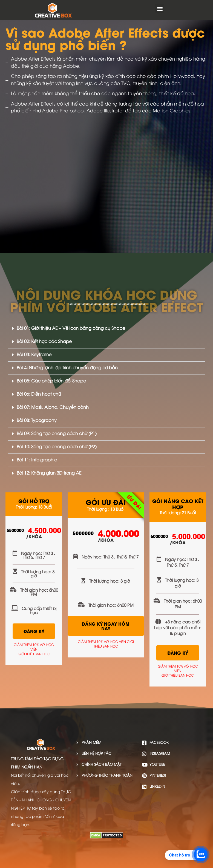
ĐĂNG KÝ (34, 631)
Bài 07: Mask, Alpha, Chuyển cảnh (53, 408)
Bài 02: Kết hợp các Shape (44, 342)
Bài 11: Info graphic (37, 460)
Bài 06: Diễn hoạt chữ (39, 394)
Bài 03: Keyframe (34, 355)
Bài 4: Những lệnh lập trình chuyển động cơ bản (67, 368)
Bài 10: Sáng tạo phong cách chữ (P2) (57, 447)
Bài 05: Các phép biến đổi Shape (51, 381)
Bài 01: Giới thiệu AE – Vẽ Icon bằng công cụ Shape (71, 329)
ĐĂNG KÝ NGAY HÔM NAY (106, 626)
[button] (160, 8)
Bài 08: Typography (37, 421)
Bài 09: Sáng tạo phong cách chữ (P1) (57, 434)
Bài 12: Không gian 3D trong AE (49, 473)
